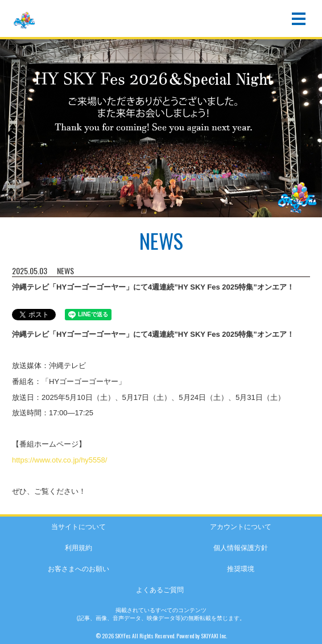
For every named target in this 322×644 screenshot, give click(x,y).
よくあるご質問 (160, 590)
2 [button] (167, 214)
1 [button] (155, 214)
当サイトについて (79, 527)
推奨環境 (241, 569)
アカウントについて (241, 527)
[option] (161, 127)
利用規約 (79, 548)
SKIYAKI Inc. (214, 636)
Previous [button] (11, 133)
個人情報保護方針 (241, 548)
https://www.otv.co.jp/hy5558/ (59, 460)
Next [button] (311, 133)
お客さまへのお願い (79, 569)
